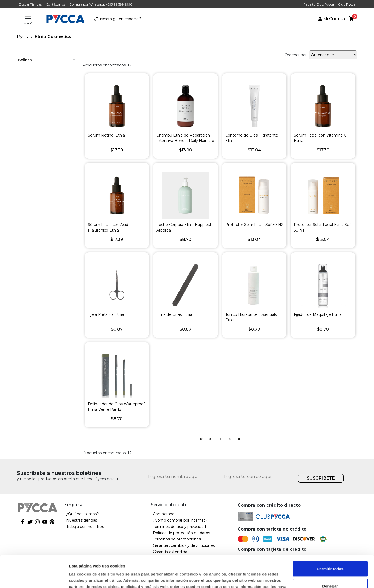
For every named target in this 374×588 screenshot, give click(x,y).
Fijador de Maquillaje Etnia (318, 314)
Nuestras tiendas (82, 520)
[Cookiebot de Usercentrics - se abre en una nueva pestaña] (34, 578)
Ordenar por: (296, 55)
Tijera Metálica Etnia (106, 314)
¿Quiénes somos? (83, 514)
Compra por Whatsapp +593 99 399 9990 (101, 4)
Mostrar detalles (84, 578)
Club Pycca (347, 4)
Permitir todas (330, 539)
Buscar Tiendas (30, 4)
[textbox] (153, 19)
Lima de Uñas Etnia (174, 314)
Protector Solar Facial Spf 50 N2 (254, 225)
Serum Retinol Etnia (106, 135)
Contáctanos (55, 4)
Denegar (330, 556)
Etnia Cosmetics (53, 37)
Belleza (25, 60)
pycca (23, 37)
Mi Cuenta (331, 19)
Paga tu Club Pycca (319, 4)
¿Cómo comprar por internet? (180, 520)
